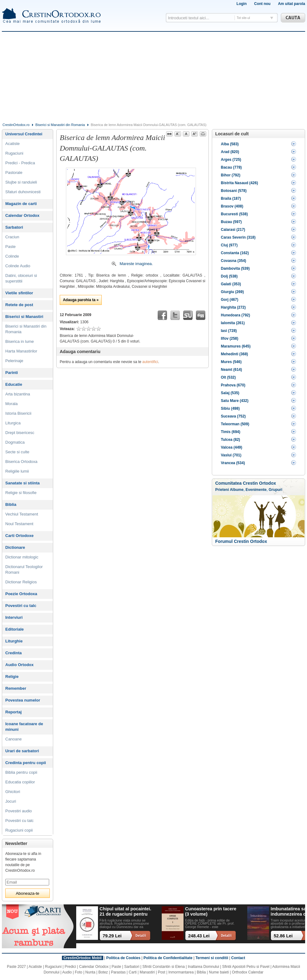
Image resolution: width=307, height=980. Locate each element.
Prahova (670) (233, 385)
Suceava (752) (233, 416)
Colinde (12, 256)
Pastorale (14, 173)
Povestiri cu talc (21, 606)
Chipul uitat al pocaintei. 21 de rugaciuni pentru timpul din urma (125, 912)
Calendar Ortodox (22, 215)
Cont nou (262, 4)
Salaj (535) (230, 393)
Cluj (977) (229, 245)
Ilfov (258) (230, 338)
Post (161, 972)
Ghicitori (13, 792)
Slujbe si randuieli (21, 182)
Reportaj (14, 712)
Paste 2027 (16, 967)
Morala (12, 404)
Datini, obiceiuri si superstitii (21, 278)
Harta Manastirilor (21, 351)
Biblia (11, 504)
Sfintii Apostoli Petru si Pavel (246, 967)
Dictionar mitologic (22, 557)
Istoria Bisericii (18, 413)
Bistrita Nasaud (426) (239, 183)
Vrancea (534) (233, 463)
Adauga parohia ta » (81, 300)
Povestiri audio (19, 811)
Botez (103, 972)
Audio (67, 972)
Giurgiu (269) (232, 292)
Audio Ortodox (19, 665)
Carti (133, 972)
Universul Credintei (24, 134)
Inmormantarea (181, 972)
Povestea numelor (23, 700)
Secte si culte (17, 452)
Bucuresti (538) (234, 214)
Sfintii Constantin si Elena (164, 967)
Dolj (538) (229, 276)
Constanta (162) (235, 253)
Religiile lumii (17, 471)
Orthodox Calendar (247, 972)
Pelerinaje (14, 361)
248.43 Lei (199, 936)
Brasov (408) (232, 206)
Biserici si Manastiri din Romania (60, 125)
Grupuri (276, 490)
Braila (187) (231, 198)
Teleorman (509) (235, 424)
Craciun (12, 237)
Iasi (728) (229, 331)
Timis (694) (230, 432)
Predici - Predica (20, 163)
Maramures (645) (236, 346)
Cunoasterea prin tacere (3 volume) (211, 911)
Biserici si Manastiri (24, 317)
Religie (12, 677)
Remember (16, 688)
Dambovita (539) (235, 268)
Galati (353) (231, 284)
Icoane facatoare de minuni (24, 727)
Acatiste (12, 144)
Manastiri (147, 972)
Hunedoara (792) (235, 315)
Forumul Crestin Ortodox (241, 541)
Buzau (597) (231, 222)
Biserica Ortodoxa (21, 462)
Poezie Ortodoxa (21, 594)
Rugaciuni (14, 153)
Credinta (14, 653)
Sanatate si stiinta (23, 483)
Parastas (118, 972)
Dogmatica (15, 442)
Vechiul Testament (22, 514)
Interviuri (14, 617)
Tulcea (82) (230, 440)
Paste (10, 247)
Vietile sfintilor (19, 293)
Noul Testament (19, 524)
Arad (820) (230, 152)
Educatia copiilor (20, 782)
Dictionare (15, 547)
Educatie (14, 384)
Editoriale (14, 629)
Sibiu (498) (230, 408)
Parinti (12, 373)
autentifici (150, 362)
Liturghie (14, 641)
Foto (79, 972)
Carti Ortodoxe (19, 536)
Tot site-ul (243, 18)
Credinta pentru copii (26, 763)
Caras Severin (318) (238, 237)
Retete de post (19, 305)
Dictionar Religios (21, 582)
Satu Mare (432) (235, 401)
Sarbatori (14, 227)
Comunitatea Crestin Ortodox (246, 483)
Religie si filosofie (21, 493)
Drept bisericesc (20, 433)
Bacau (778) (231, 167)
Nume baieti (219, 972)
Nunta (90, 972)
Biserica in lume (20, 341)
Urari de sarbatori (22, 751)
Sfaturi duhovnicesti (23, 192)
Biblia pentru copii (21, 772)
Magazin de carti (21, 204)
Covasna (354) (233, 261)
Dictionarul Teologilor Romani (24, 569)
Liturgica (13, 423)
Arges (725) (231, 160)
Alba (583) (230, 144)
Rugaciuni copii (19, 830)
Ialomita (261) (233, 323)
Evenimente (256, 490)
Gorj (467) (230, 300)
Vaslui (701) (231, 455)
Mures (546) (231, 362)
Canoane (14, 739)
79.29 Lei (112, 936)
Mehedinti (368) (234, 354)
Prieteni (222, 490)
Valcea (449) (232, 447)
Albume (237, 490)
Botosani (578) (234, 191)
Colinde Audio (18, 266)
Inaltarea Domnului (204, 967)
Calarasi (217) (233, 230)
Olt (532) (228, 377)
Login (242, 4)
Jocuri (11, 801)
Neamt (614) (231, 370)
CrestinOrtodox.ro (16, 125)
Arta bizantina (18, 394)
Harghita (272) (233, 307)
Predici (70, 967)
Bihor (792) (231, 175)
